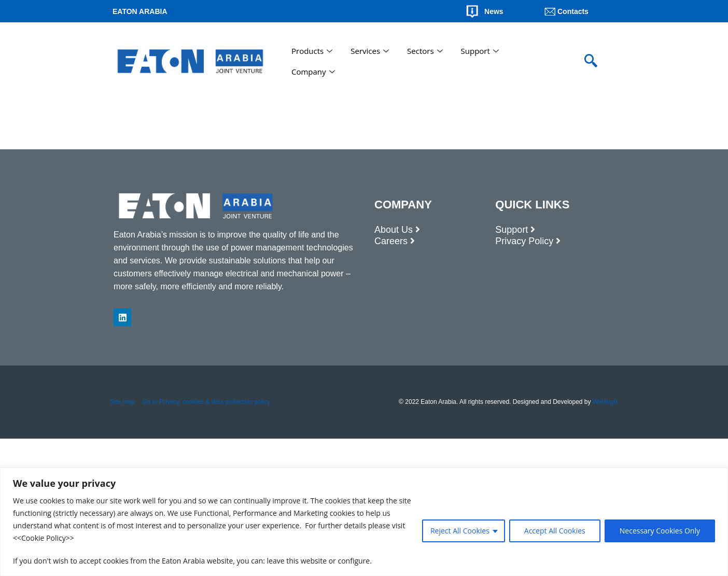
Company (314, 72)
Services (371, 51)
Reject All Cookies (460, 531)
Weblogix (605, 402)
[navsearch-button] (591, 61)
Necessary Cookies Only (660, 531)
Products (313, 51)
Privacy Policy (524, 241)
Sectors (426, 51)
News (494, 11)
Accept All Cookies (555, 531)
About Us (394, 230)
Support (481, 51)
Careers (391, 241)
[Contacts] (550, 11)
